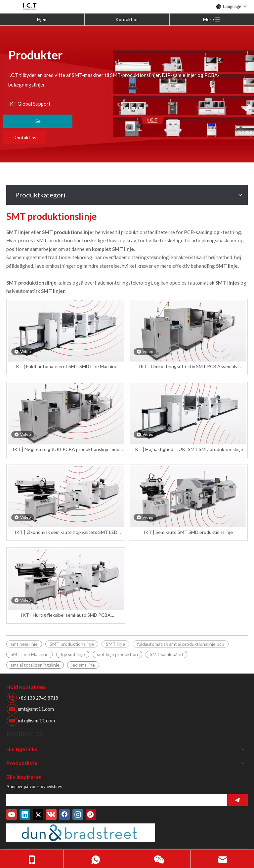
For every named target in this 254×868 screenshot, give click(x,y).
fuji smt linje (73, 654)
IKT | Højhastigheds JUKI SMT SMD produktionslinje (188, 449)
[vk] (51, 815)
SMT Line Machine (30, 654)
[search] (115, 800)
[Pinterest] (91, 815)
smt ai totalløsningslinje (35, 665)
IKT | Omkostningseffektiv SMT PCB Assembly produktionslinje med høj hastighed (188, 367)
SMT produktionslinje (72, 644)
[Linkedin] (25, 815)
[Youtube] (12, 815)
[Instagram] (78, 815)
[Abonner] (237, 800)
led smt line (83, 665)
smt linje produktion (117, 654)
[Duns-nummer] (81, 833)
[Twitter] (38, 815)
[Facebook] (64, 815)
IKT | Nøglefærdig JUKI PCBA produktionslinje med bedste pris (66, 450)
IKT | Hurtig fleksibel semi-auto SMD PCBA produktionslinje (66, 615)
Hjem (42, 19)
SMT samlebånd (166, 654)
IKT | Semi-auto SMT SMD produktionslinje (188, 532)
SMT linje (115, 644)
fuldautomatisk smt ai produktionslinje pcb (181, 644)
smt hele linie (24, 644)
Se (38, 121)
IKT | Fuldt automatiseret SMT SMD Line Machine (66, 366)
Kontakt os (127, 19)
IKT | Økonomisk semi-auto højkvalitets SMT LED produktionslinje (66, 532)
